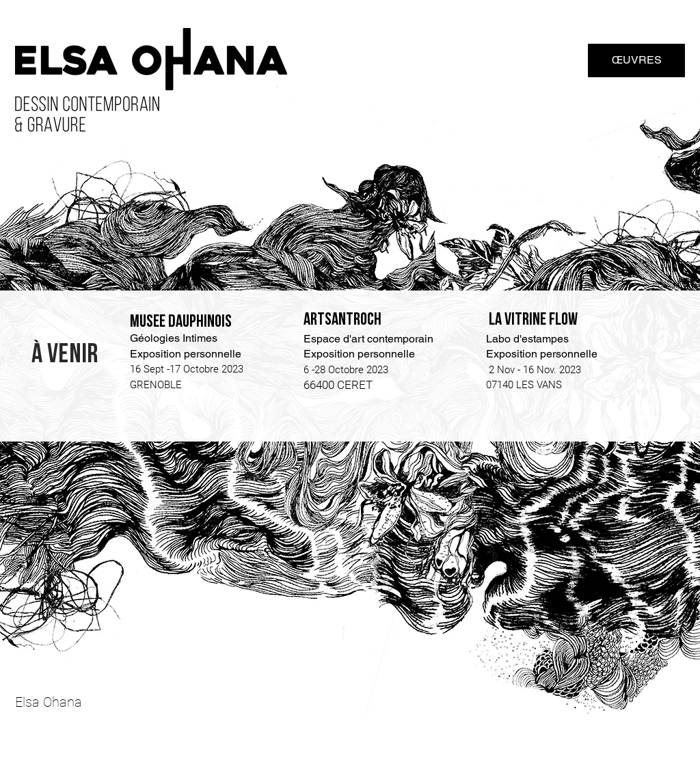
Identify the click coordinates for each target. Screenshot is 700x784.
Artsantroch (342, 320)
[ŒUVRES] (636, 60)
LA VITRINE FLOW (533, 320)
